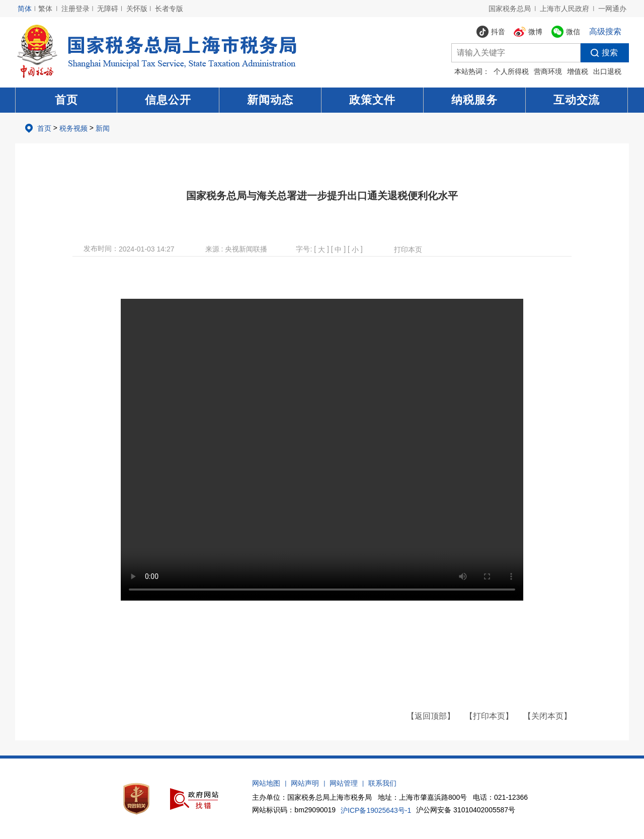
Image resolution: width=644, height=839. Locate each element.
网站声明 (305, 783)
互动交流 (577, 100)
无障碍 (108, 9)
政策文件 (372, 100)
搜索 (599, 53)
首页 (66, 100)
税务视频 (73, 128)
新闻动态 (270, 100)
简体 (25, 9)
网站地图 (266, 783)
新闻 (103, 128)
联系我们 (382, 783)
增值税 (578, 71)
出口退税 (607, 71)
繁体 (45, 9)
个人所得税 (511, 71)
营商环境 (548, 71)
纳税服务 (474, 100)
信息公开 (168, 100)
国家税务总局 (510, 9)
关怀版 (137, 9)
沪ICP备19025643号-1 (376, 810)
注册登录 (75, 9)
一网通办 (612, 9)
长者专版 (169, 9)
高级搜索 (605, 31)
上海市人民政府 (565, 9)
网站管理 (344, 783)
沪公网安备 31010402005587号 (466, 810)
